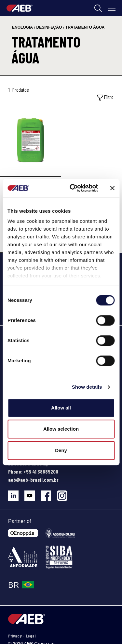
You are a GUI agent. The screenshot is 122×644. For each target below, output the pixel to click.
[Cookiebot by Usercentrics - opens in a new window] (73, 188)
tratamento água (85, 27)
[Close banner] (112, 188)
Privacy (15, 636)
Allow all (61, 408)
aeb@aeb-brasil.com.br (33, 480)
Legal (31, 636)
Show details (87, 387)
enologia (22, 27)
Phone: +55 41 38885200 (33, 471)
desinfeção (49, 27)
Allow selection (61, 429)
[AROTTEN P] (31, 144)
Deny (61, 450)
